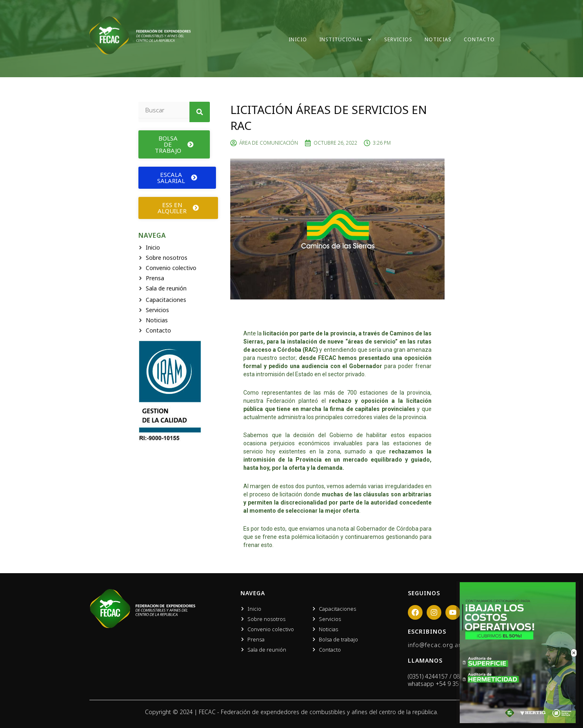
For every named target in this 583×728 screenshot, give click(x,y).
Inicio (298, 39)
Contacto (479, 39)
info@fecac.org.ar (434, 645)
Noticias (438, 39)
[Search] (200, 112)
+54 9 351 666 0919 (462, 684)
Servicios (398, 39)
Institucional (346, 40)
